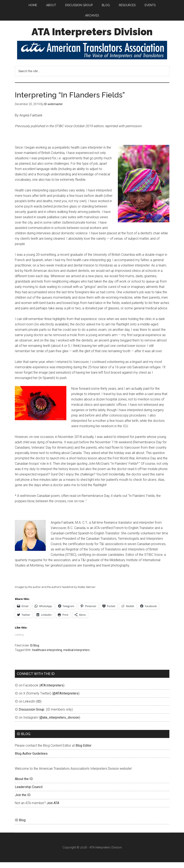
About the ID (24, 785)
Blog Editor (84, 751)
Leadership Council (29, 793)
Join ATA (53, 809)
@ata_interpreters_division (60, 723)
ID (39, 707)
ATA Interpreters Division (92, 38)
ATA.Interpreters (52, 691)
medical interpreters (76, 656)
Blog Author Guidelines (31, 759)
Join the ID (23, 801)
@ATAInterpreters (66, 699)
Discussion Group (32, 715)
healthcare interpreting (47, 656)
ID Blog (35, 651)
